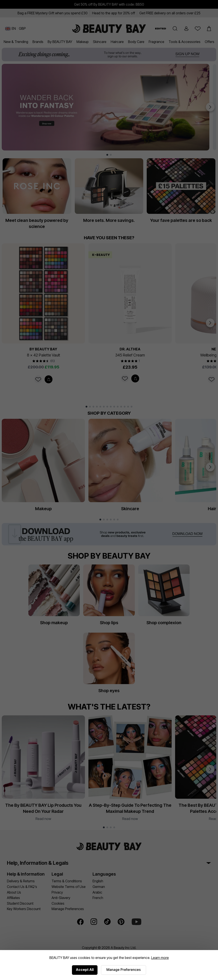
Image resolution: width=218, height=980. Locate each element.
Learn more (160, 958)
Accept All (85, 970)
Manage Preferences (124, 970)
